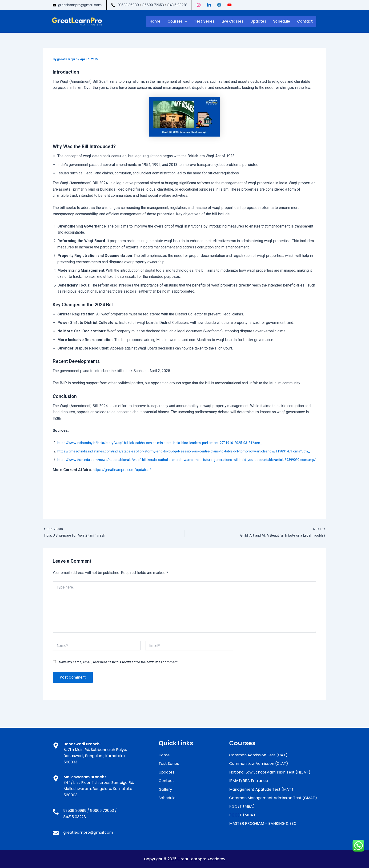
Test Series (204, 21)
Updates (258, 21)
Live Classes (232, 21)
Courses (177, 21)
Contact (305, 21)
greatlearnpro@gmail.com (80, 5)
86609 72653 (153, 5)
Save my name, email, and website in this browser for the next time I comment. (119, 675)
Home (155, 21)
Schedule (282, 21)
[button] (177, 21)
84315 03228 (177, 5)
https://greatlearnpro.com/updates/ (122, 482)
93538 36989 (128, 5)
